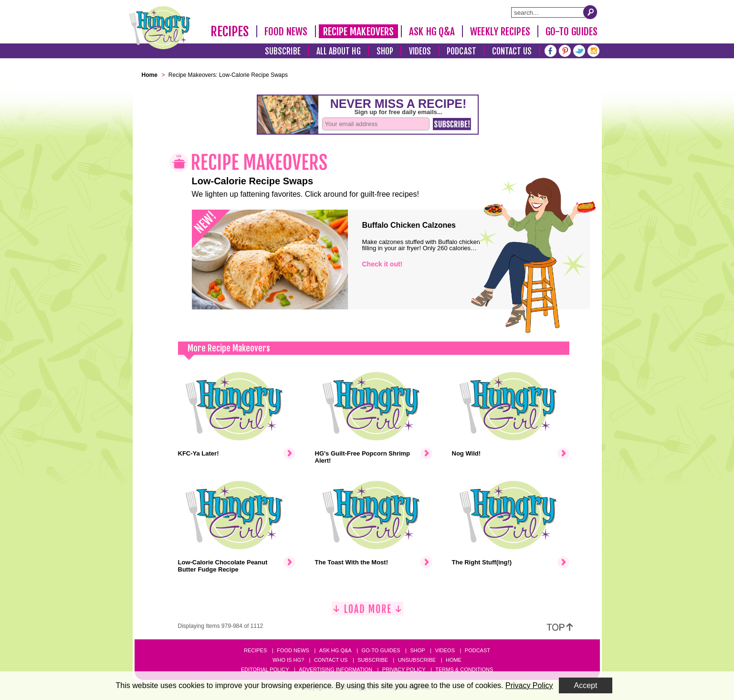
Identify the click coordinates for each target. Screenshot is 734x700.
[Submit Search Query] (590, 12)
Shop (385, 51)
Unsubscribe (417, 660)
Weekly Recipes (500, 32)
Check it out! (383, 264)
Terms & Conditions (464, 669)
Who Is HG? (288, 660)
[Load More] (367, 612)
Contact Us (512, 51)
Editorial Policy (265, 669)
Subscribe (283, 51)
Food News (286, 32)
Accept (586, 685)
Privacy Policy (404, 669)
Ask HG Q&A (432, 32)
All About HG (339, 51)
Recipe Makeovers (359, 32)
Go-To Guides (571, 32)
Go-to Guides (381, 650)
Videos (420, 51)
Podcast (461, 51)
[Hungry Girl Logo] (160, 28)
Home (454, 660)
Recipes (230, 32)
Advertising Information (336, 669)
